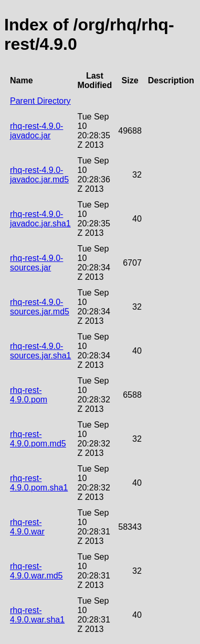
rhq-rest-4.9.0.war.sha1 (37, 615)
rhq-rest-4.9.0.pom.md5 (38, 439)
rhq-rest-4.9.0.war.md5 (36, 571)
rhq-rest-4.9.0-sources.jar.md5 (40, 307)
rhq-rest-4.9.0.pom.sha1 (39, 483)
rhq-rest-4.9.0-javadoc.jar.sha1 (40, 219)
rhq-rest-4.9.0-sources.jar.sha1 (41, 351)
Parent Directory (40, 101)
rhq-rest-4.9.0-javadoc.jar (36, 131)
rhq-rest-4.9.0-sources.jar (36, 263)
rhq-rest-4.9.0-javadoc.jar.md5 (39, 175)
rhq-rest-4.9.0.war (27, 527)
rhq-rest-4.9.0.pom (29, 395)
